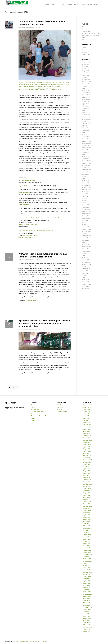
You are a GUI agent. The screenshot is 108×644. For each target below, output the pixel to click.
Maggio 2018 (86, 200)
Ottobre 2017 (86, 216)
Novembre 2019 (86, 165)
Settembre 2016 (86, 236)
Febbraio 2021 (86, 137)
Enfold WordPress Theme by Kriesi (38, 641)
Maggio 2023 (86, 86)
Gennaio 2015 (86, 262)
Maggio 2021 (86, 130)
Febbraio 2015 (86, 260)
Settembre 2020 (86, 148)
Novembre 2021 (86, 119)
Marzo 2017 (85, 227)
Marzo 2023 (85, 91)
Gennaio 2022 (86, 115)
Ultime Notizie (86, 40)
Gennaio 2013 (86, 289)
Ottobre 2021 (86, 121)
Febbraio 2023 (86, 93)
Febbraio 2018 (86, 207)
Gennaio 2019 (86, 185)
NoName (39, 27)
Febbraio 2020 (86, 159)
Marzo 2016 (85, 245)
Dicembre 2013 (86, 284)
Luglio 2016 (85, 238)
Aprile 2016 (85, 242)
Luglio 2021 (85, 126)
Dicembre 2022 (86, 97)
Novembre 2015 (86, 247)
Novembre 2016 (86, 231)
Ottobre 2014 (86, 266)
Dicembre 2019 (86, 163)
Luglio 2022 (85, 104)
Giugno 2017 (85, 223)
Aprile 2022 (85, 110)
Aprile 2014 (85, 278)
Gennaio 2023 (86, 95)
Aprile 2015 (85, 255)
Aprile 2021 (85, 132)
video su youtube (31, 300)
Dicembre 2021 (86, 117)
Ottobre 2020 (86, 146)
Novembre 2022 (86, 99)
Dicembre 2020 (86, 141)
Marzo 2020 (85, 157)
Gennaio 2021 (86, 139)
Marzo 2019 (85, 181)
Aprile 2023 (85, 88)
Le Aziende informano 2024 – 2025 (92, 33)
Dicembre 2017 (86, 212)
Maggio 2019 (86, 176)
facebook (84, 52)
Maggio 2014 (86, 275)
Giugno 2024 (85, 69)
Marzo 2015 (85, 258)
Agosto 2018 (85, 194)
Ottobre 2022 (86, 102)
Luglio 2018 (85, 196)
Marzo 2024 (85, 75)
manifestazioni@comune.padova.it (29, 224)
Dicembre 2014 (86, 264)
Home (84, 29)
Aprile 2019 (85, 179)
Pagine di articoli (30, 27)
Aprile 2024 (85, 73)
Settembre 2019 (86, 170)
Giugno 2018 (85, 198)
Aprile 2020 (85, 154)
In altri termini (86, 31)
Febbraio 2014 (86, 282)
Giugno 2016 (85, 240)
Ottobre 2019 (86, 168)
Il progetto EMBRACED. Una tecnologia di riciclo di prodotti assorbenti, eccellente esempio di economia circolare (45, 323)
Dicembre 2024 (86, 62)
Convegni (85, 50)
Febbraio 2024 (86, 77)
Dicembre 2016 (86, 229)
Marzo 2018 (85, 205)
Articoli (84, 48)
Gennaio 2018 (86, 209)
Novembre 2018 (86, 190)
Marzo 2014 (85, 280)
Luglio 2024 (85, 66)
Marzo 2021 (85, 135)
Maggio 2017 (86, 225)
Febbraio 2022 (86, 113)
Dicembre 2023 (86, 82)
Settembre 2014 (86, 269)
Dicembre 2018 (86, 187)
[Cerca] (101, 5)
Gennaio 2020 (86, 161)
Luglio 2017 (85, 220)
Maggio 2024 (86, 71)
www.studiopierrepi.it (25, 238)
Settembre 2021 (86, 124)
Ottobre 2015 (86, 249)
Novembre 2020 (86, 143)
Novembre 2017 (86, 214)
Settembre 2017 (86, 218)
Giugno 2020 (85, 150)
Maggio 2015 (86, 253)
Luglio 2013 (85, 286)
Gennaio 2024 (86, 80)
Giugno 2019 (85, 174)
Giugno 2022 (85, 106)
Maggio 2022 (86, 108)
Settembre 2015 (86, 251)
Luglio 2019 (85, 172)
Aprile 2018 (85, 203)
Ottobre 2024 (86, 64)
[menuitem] (47, 5)
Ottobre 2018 (86, 192)
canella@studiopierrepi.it (30, 236)
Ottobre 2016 (86, 234)
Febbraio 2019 (86, 183)
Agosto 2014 (85, 271)
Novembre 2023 (86, 84)
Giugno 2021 (85, 128)
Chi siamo (85, 27)
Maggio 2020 (86, 152)
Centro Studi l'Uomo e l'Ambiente (20, 641)
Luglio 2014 (85, 273)
